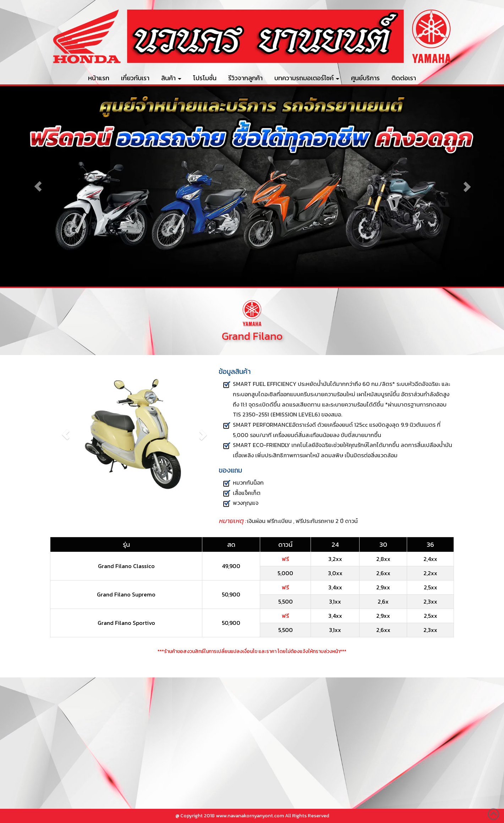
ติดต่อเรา (404, 78)
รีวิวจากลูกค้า (245, 78)
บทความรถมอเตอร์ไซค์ (307, 78)
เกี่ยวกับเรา (135, 78)
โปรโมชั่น (205, 78)
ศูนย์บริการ (365, 78)
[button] (38, 186)
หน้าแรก (99, 78)
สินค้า (171, 78)
